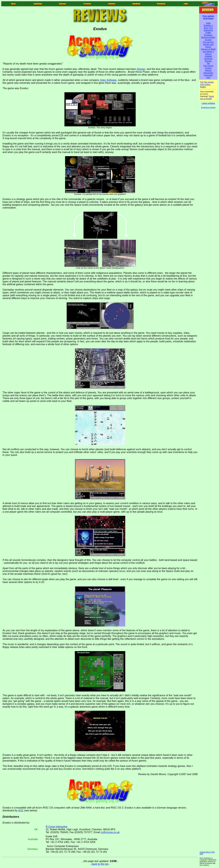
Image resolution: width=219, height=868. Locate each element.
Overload (208, 59)
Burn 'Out (208, 28)
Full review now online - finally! (207, 84)
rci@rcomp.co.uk (110, 832)
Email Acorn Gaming (208, 107)
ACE (21, 811)
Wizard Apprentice (208, 72)
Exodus (208, 40)
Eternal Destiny (208, 37)
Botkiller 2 (208, 25)
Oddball (208, 56)
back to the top (100, 864)
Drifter (208, 33)
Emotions (208, 35)
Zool (208, 78)
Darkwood (208, 30)
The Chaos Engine (208, 67)
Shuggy (208, 61)
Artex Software (108, 80)
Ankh (208, 23)
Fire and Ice (208, 42)
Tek (208, 63)
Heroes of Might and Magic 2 (208, 50)
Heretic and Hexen (208, 46)
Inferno (208, 54)
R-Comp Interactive (57, 827)
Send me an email (207, 97)
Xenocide (208, 75)
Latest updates (208, 103)
